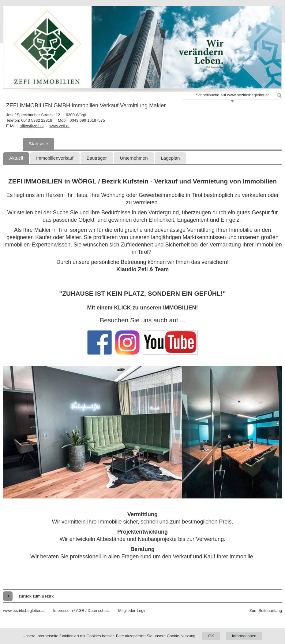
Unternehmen (134, 158)
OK (211, 636)
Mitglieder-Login (132, 611)
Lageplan (171, 158)
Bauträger (97, 158)
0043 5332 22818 (37, 120)
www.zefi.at (59, 126)
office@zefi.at (32, 126)
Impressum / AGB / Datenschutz (81, 611)
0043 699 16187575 (87, 120)
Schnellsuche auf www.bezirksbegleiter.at (232, 95)
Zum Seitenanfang (266, 611)
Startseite (38, 144)
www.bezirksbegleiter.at (24, 611)
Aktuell (16, 158)
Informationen (244, 636)
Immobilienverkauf (55, 158)
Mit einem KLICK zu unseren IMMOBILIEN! (142, 308)
